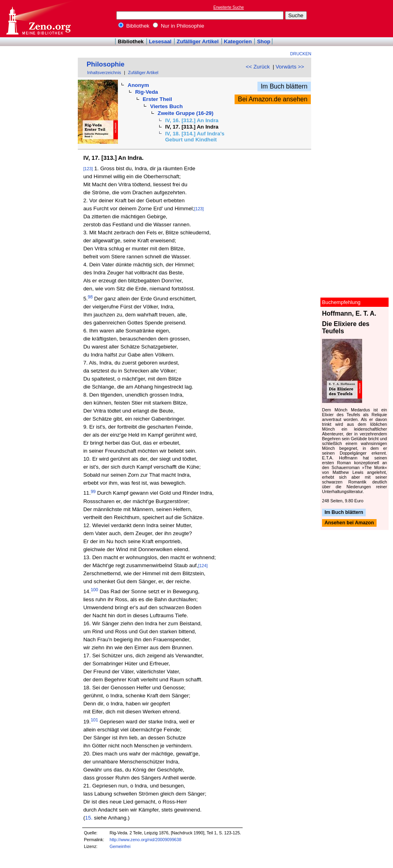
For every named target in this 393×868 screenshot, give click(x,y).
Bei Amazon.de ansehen (272, 99)
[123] (88, 169)
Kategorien (238, 41)
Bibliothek (134, 26)
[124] (203, 566)
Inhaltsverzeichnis (104, 73)
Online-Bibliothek (38, 19)
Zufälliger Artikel (198, 41)
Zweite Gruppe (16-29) (185, 113)
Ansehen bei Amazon (349, 523)
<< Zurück (258, 67)
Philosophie (105, 64)
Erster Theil (157, 99)
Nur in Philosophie (178, 26)
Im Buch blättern (284, 86)
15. (89, 818)
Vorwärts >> (290, 67)
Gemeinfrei (120, 846)
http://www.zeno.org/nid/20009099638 (145, 840)
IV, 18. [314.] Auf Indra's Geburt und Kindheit (195, 137)
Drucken (301, 54)
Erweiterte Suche (229, 7)
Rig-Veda (147, 92)
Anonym (138, 85)
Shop (264, 41)
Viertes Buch (166, 106)
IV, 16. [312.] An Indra (192, 120)
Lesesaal (160, 41)
